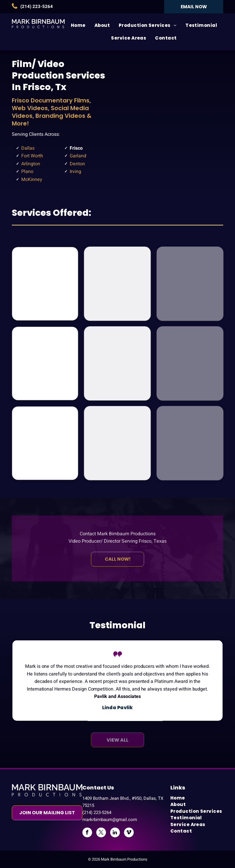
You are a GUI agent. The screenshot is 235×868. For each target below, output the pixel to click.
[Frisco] (176, 121)
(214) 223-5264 (37, 6)
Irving (75, 172)
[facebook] (87, 833)
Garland (78, 156)
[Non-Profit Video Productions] (117, 363)
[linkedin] (115, 833)
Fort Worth (32, 156)
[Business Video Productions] (45, 363)
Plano (27, 172)
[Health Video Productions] (117, 284)
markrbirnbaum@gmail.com (110, 820)
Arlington (31, 164)
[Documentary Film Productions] (45, 284)
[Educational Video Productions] (45, 443)
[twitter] (101, 833)
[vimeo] (129, 833)
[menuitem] (78, 26)
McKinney (32, 180)
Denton (77, 164)
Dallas (28, 148)
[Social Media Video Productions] (117, 443)
